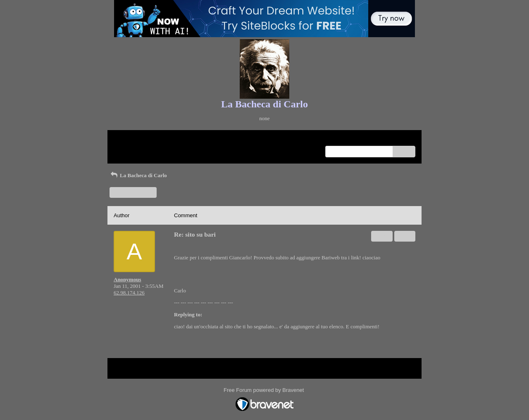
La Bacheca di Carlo (138, 175)
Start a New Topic (133, 192)
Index (165, 139)
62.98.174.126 (129, 293)
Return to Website (133, 139)
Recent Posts (127, 149)
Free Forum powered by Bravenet (264, 390)
